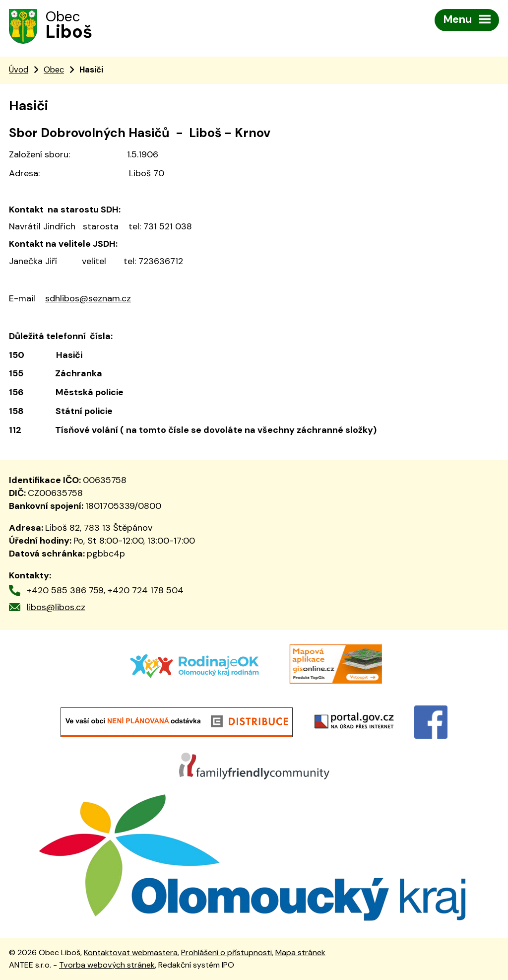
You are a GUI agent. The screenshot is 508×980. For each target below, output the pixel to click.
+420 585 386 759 (65, 590)
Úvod (19, 70)
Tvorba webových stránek (107, 965)
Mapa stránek (300, 952)
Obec (54, 70)
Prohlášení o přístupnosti (226, 952)
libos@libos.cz (56, 607)
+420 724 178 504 (146, 590)
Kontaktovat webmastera (131, 952)
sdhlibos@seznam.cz (88, 298)
